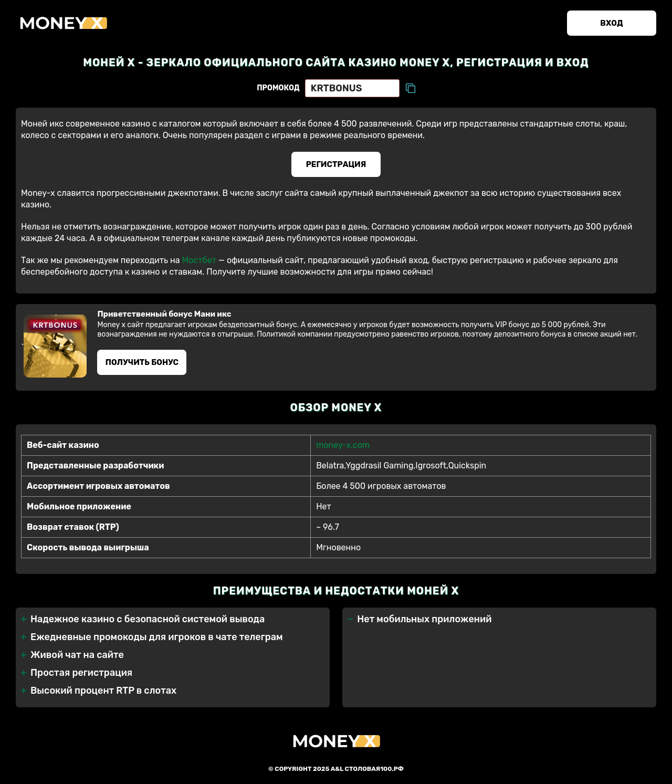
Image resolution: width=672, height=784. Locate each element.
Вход (611, 23)
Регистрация (336, 164)
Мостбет (199, 260)
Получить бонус (142, 362)
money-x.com (343, 445)
